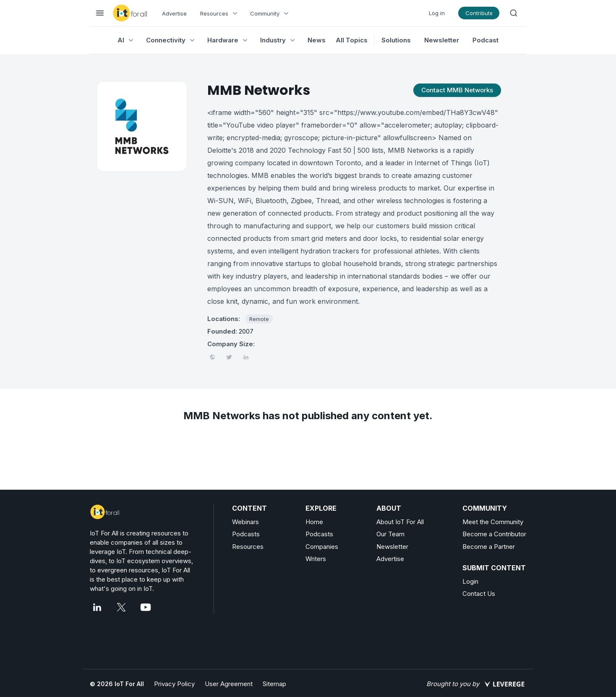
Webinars (245, 522)
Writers (316, 559)
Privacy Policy (174, 684)
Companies (322, 547)
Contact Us (479, 594)
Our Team (390, 534)
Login (470, 581)
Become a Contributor (494, 534)
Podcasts (246, 534)
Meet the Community (493, 522)
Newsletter (442, 40)
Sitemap (274, 684)
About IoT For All (400, 522)
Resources (248, 547)
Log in (437, 13)
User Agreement (229, 684)
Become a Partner (489, 547)
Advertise (174, 13)
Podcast (485, 40)
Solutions (396, 40)
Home (314, 522)
